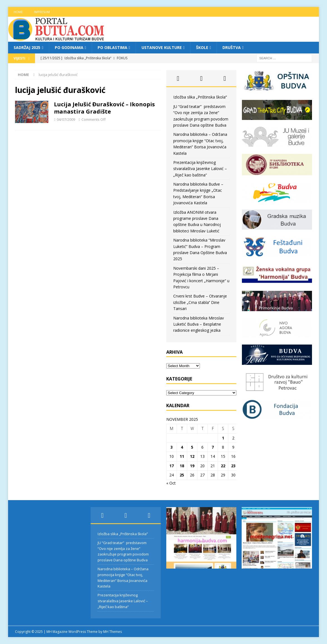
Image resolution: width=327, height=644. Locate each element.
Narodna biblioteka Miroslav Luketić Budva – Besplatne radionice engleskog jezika (199, 324)
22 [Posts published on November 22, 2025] (223, 466)
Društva (232, 47)
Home (18, 12)
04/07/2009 (66, 119)
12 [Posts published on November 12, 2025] (192, 456)
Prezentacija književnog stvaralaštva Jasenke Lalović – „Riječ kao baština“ (200, 169)
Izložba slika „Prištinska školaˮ (200, 97)
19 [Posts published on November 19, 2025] (192, 466)
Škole (202, 47)
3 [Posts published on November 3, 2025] (172, 447)
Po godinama (69, 47)
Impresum (42, 12)
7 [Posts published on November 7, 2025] (213, 447)
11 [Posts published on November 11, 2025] (182, 456)
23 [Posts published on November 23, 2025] (233, 466)
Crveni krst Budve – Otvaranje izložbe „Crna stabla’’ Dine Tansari (200, 302)
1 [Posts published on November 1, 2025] (223, 438)
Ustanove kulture (162, 47)
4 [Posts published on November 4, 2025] (182, 447)
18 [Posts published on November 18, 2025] (182, 466)
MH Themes (112, 632)
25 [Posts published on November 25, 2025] (182, 475)
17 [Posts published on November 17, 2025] (172, 466)
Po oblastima (112, 47)
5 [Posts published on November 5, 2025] (192, 447)
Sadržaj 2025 (27, 47)
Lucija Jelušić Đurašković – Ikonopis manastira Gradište (104, 108)
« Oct (171, 483)
